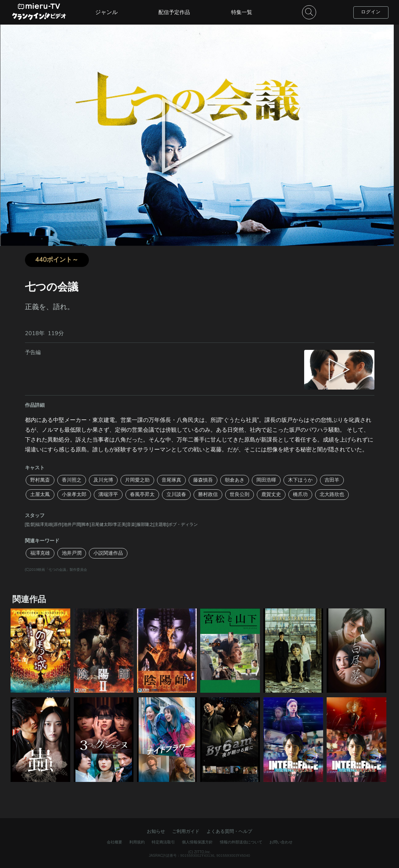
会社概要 (115, 842)
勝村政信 (208, 494)
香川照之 (72, 480)
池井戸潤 (72, 553)
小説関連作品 (108, 553)
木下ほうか (300, 480)
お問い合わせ (281, 842)
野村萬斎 (40, 480)
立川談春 (176, 494)
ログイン (371, 12)
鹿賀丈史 (271, 494)
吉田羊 (332, 480)
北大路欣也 (332, 494)
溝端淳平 (108, 494)
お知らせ (156, 831)
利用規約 (137, 842)
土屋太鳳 (40, 494)
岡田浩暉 (266, 480)
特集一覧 (242, 12)
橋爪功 (300, 494)
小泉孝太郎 (74, 494)
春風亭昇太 (142, 494)
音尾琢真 (171, 480)
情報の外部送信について (241, 842)
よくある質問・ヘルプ (229, 831)
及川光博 (103, 480)
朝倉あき (235, 480)
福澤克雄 (40, 553)
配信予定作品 (174, 12)
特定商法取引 (163, 842)
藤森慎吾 (203, 480)
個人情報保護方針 (197, 842)
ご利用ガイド (186, 831)
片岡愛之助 (137, 480)
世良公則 (240, 494)
